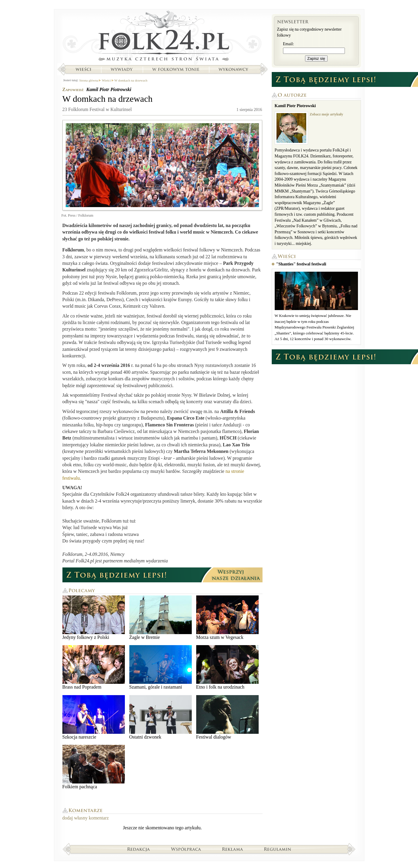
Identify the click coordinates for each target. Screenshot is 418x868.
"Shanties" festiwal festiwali (301, 264)
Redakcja (139, 849)
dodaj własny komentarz (86, 818)
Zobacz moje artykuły (327, 114)
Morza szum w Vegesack (227, 618)
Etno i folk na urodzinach (227, 667)
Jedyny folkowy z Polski (94, 618)
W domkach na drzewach (131, 80)
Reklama (233, 849)
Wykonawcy (234, 69)
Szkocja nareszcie (94, 717)
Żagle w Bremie (161, 618)
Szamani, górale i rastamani (161, 667)
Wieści (83, 69)
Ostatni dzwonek (161, 717)
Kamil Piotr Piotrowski (109, 89)
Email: (289, 44)
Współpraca (186, 849)
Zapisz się (316, 58)
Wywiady (122, 69)
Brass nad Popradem (94, 667)
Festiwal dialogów (227, 717)
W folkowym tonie (176, 69)
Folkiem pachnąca (94, 767)
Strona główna (162, 37)
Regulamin (278, 849)
